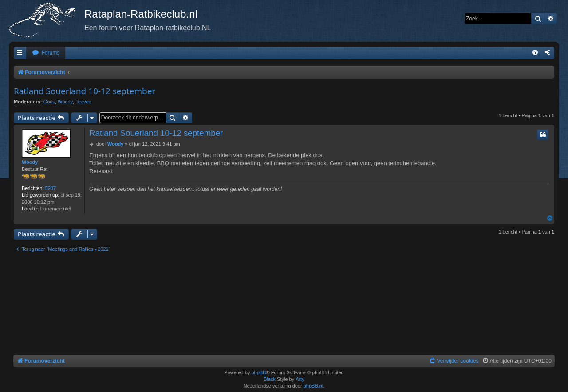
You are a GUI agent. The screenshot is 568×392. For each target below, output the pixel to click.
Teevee (83, 102)
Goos (49, 102)
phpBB (258, 372)
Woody (65, 102)
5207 (51, 188)
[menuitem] (46, 53)
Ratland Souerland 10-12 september (85, 91)
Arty (300, 379)
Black (270, 379)
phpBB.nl (314, 386)
